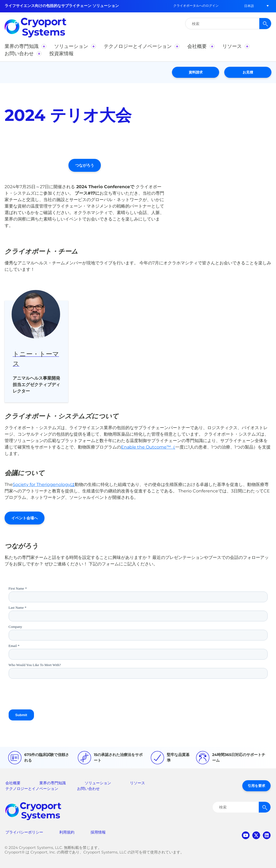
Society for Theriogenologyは (44, 484)
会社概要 (13, 783)
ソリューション (98, 783)
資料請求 (196, 72)
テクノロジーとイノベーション (32, 789)
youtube (246, 835)
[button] (249, 6)
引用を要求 (256, 786)
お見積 (248, 72)
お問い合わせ (88, 789)
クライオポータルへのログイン (196, 6)
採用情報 (98, 832)
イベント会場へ (25, 518)
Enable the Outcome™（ (148, 447)
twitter (256, 835)
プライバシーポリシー (24, 832)
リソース (137, 783)
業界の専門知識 (53, 783)
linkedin (267, 835)
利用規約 (67, 832)
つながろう (85, 165)
